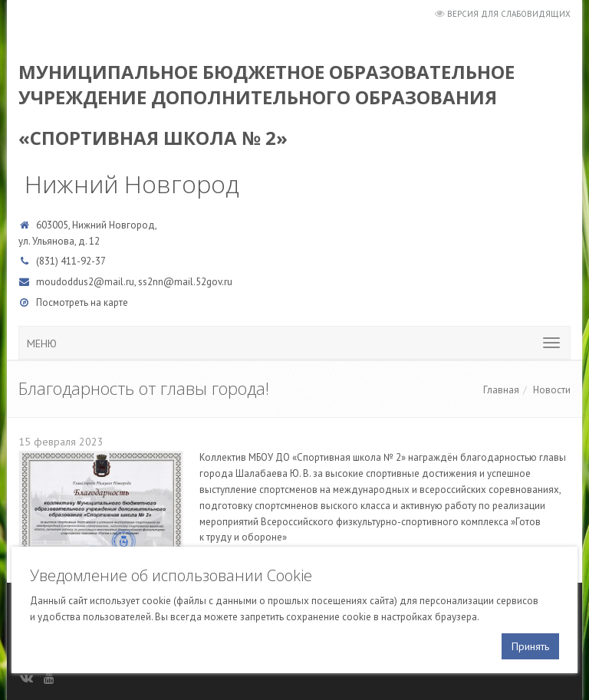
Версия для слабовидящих (509, 14)
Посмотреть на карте (82, 302)
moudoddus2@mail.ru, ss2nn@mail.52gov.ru (134, 282)
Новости (552, 390)
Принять (530, 646)
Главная (501, 390)
